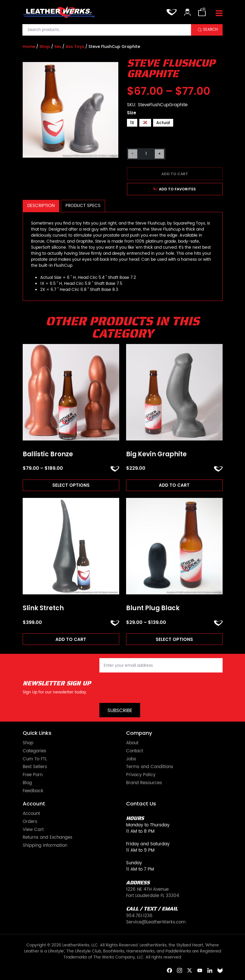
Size (132, 113)
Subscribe (120, 711)
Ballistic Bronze (48, 454)
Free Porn (33, 775)
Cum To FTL (35, 759)
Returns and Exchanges (48, 838)
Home (29, 47)
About (132, 743)
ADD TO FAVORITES (175, 189)
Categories (34, 751)
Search (210, 30)
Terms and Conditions (150, 767)
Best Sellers (35, 767)
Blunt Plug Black (153, 608)
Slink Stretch (43, 608)
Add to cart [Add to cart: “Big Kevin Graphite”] (174, 485)
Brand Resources (144, 783)
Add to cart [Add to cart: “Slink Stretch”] (71, 639)
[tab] (41, 206)
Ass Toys (75, 47)
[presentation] (143, 688)
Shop (45, 47)
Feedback (33, 791)
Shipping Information (45, 846)
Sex (58, 47)
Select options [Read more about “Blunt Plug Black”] (174, 639)
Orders (30, 822)
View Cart (33, 830)
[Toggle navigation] (219, 13)
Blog (27, 783)
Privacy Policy (141, 775)
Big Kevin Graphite (156, 454)
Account (31, 814)
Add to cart (175, 174)
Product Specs (83, 206)
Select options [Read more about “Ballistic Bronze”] (71, 485)
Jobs (131, 759)
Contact (135, 751)
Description (41, 206)
